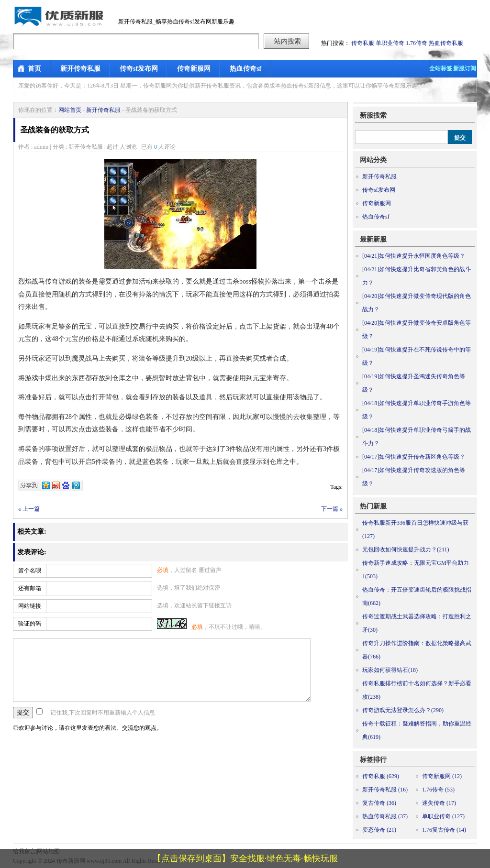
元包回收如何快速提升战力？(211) (406, 549)
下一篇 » (332, 509)
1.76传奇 (417, 43)
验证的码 (30, 624)
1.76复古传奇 (444, 830)
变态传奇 (379, 830)
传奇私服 (363, 43)
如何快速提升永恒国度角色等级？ (414, 256)
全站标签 (441, 68)
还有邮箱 (30, 588)
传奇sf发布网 (139, 69)
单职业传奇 (390, 43)
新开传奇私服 (80, 69)
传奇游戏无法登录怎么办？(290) (403, 710)
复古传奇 (379, 803)
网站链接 (30, 606)
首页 (34, 69)
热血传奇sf (245, 69)
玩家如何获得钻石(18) (390, 670)
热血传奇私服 (446, 43)
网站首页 (70, 110)
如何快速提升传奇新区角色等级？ (414, 457)
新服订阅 (465, 68)
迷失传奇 (439, 803)
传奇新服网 (194, 69)
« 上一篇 (29, 509)
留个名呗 (30, 571)
